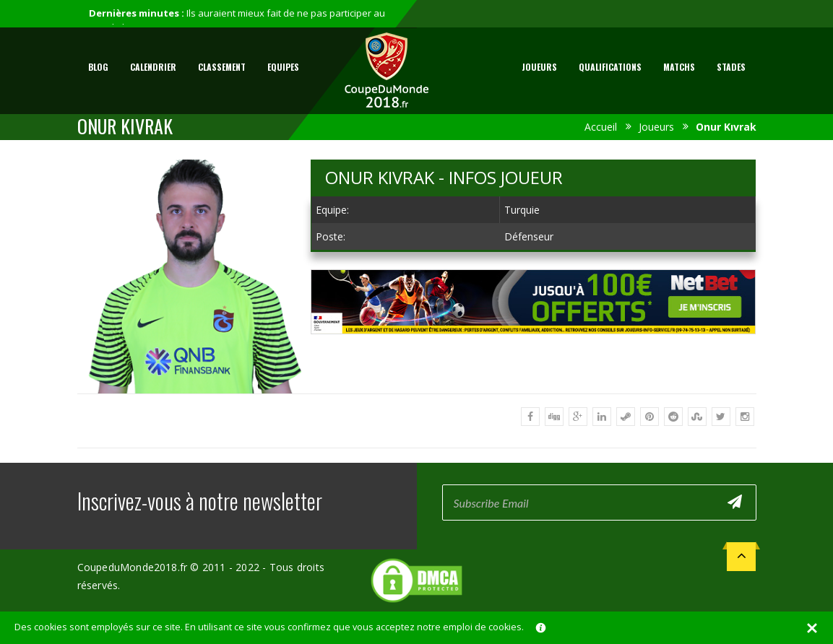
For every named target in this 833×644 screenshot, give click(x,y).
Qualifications (610, 67)
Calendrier (153, 67)
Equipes (283, 67)
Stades (731, 67)
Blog (98, 67)
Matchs (679, 67)
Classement (222, 67)
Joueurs (539, 67)
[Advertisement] (533, 348)
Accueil (601, 127)
